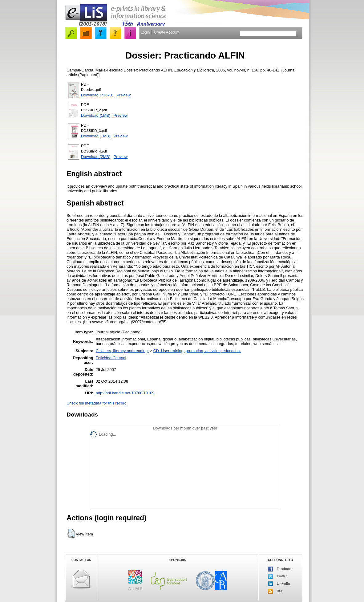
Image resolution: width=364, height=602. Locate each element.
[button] (71, 534)
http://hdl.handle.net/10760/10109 (125, 393)
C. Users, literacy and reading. (122, 351)
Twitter (277, 576)
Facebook (280, 569)
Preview (124, 95)
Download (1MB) (96, 115)
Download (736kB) (97, 95)
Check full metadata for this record (97, 403)
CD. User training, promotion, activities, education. (197, 351)
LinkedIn (279, 584)
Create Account (167, 32)
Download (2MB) (96, 157)
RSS (276, 591)
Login (145, 32)
